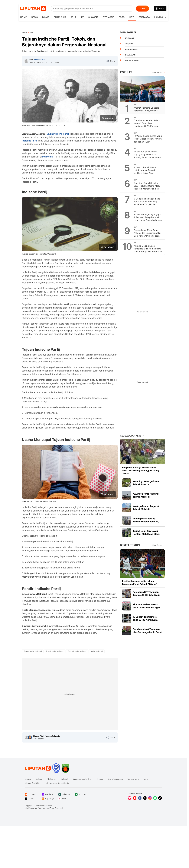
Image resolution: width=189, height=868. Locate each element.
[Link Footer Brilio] (64, 799)
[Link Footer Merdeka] (48, 794)
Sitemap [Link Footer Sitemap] (100, 779)
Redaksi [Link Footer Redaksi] (39, 779)
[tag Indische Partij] (97, 651)
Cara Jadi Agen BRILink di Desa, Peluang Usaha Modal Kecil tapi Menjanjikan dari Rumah (147, 187)
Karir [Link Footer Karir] (146, 779)
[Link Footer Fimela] (31, 799)
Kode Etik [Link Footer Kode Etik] (64, 779)
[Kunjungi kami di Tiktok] (160, 798)
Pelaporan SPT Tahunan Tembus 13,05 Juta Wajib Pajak (146, 595)
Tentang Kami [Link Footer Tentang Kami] (133, 779)
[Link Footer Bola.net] (81, 794)
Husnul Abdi (39, 59)
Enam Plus (60, 17)
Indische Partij (30, 141)
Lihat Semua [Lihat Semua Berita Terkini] (157, 545)
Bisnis (46, 17)
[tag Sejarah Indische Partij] (77, 651)
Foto (122, 17)
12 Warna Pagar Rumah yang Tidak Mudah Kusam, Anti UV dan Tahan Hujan (148, 139)
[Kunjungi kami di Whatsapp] (155, 798)
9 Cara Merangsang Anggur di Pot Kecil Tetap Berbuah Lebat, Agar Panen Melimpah (148, 217)
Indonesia (48, 157)
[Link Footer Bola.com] (64, 794)
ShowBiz (93, 17)
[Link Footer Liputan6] (38, 768)
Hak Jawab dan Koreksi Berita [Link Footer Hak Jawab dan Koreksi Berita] (57, 783)
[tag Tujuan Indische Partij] (33, 651)
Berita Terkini (130, 545)
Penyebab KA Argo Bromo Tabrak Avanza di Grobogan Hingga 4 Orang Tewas (141, 470)
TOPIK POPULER (128, 32)
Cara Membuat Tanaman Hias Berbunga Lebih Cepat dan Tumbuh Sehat (147, 632)
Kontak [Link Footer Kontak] (28, 779)
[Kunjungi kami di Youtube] (135, 798)
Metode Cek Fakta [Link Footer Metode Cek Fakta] (32, 783)
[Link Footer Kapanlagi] (48, 799)
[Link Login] (160, 9)
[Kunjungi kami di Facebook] (140, 798)
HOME (24, 17)
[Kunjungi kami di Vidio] (130, 798)
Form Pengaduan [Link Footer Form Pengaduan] (115, 779)
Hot (132, 17)
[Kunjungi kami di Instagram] (150, 798)
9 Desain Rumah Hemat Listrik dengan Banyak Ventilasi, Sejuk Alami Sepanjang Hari (145, 172)
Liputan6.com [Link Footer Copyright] (46, 806)
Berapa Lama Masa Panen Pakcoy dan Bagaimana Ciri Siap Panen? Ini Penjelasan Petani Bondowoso (147, 234)
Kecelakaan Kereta (132, 436)
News (35, 17)
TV (82, 17)
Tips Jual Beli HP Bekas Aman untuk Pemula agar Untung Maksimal (146, 607)
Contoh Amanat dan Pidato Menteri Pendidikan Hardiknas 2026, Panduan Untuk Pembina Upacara (147, 125)
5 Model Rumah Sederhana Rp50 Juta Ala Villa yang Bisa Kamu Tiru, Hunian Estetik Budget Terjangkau (147, 203)
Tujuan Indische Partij (57, 134)
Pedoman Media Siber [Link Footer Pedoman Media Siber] (82, 779)
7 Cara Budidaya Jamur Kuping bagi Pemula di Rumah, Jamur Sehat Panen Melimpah (147, 156)
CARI (142, 8)
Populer (126, 72)
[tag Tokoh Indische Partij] (55, 651)
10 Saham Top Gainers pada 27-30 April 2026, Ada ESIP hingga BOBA (145, 620)
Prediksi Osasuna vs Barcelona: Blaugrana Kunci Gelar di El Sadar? (140, 583)
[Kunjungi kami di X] (145, 798)
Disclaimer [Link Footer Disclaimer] (51, 779)
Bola (73, 17)
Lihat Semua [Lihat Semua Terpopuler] (157, 72)
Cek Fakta (144, 17)
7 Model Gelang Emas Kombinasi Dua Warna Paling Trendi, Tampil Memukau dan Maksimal (148, 250)
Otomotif (108, 17)
